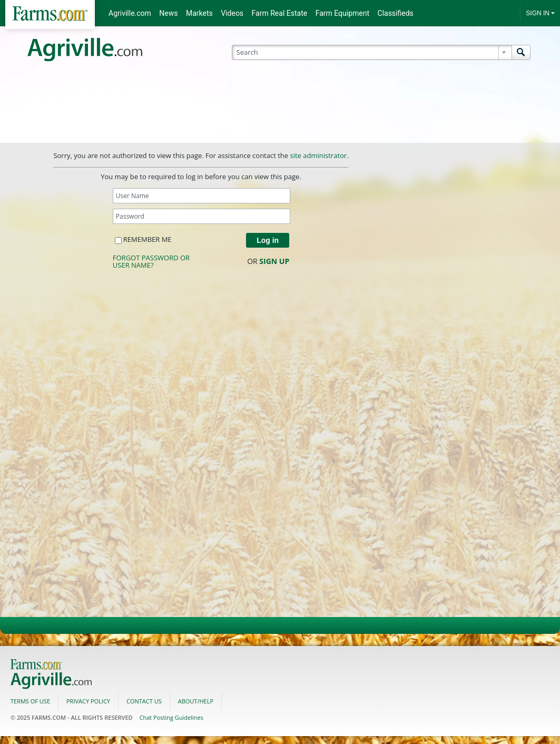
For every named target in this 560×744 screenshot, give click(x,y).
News (168, 13)
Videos (232, 13)
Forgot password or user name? (151, 261)
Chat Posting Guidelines (171, 717)
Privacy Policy (88, 701)
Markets (199, 13)
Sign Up (274, 261)
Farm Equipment (342, 13)
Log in (268, 240)
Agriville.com (130, 13)
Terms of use (30, 701)
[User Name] (202, 196)
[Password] (202, 216)
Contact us (144, 701)
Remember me (143, 239)
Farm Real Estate (280, 13)
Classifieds (396, 13)
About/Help (196, 701)
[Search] (375, 52)
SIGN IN (538, 13)
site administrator (318, 155)
